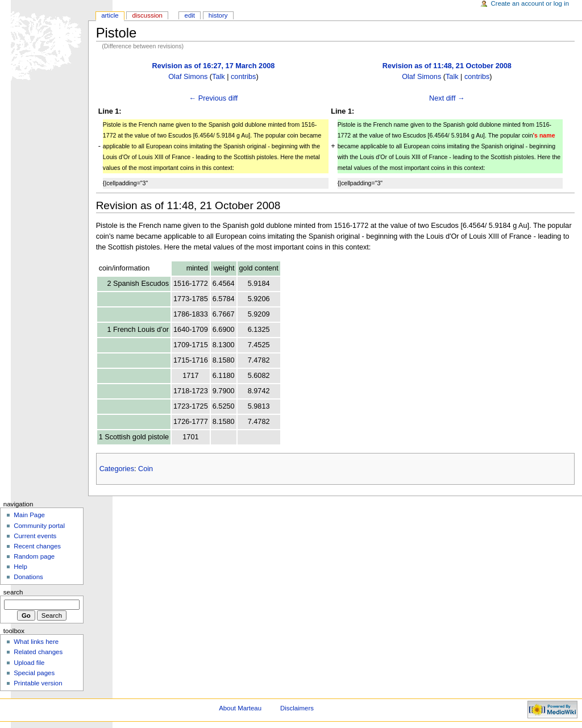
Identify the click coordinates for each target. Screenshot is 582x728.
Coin (145, 469)
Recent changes (37, 546)
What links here (36, 642)
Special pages (34, 673)
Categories (117, 469)
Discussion (147, 15)
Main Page (29, 515)
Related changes (38, 652)
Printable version (38, 683)
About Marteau (240, 708)
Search (13, 592)
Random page (34, 556)
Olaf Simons (188, 77)
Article (110, 15)
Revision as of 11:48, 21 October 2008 (447, 66)
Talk (219, 77)
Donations (28, 577)
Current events (35, 536)
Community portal (39, 526)
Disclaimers (297, 708)
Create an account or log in (530, 3)
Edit (190, 15)
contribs (243, 77)
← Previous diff (214, 98)
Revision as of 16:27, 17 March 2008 (214, 66)
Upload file (29, 663)
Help (20, 567)
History (218, 15)
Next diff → (447, 98)
